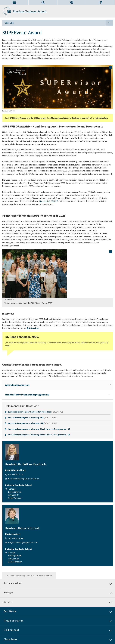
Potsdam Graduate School (30, 11)
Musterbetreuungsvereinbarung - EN (26, 423)
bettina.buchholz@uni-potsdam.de (24, 479)
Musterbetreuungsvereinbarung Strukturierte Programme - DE (39, 429)
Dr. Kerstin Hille (43, 575)
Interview (34, 328)
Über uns (59, 23)
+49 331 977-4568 (16, 538)
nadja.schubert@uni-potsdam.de (23, 542)
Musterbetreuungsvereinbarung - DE (26, 417)
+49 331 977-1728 (16, 474)
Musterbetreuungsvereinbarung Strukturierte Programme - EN (39, 435)
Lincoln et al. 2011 (47, 201)
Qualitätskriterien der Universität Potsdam (29, 412)
